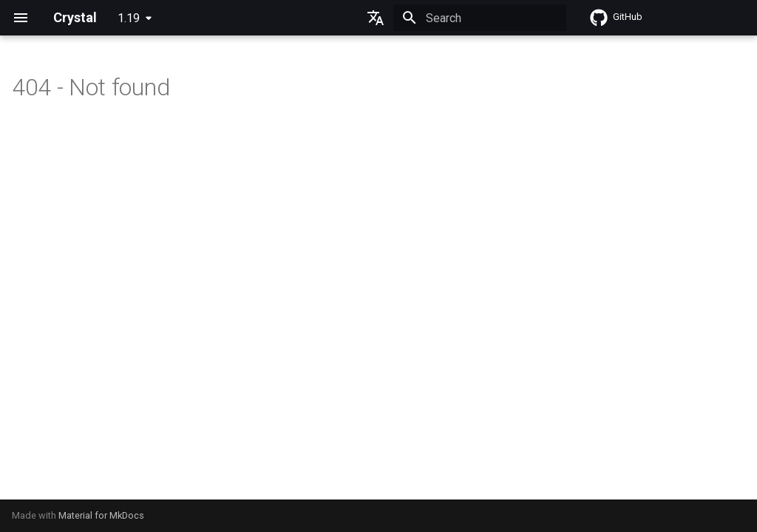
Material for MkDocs (101, 515)
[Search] (480, 18)
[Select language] (376, 18)
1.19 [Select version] (129, 18)
